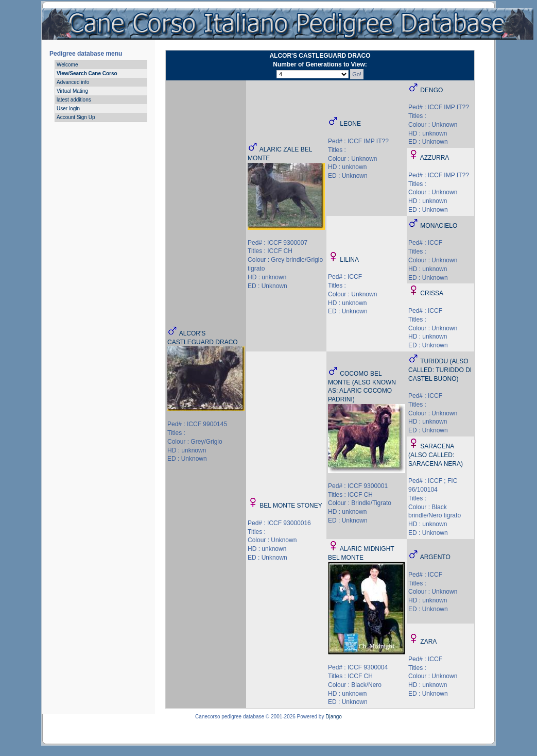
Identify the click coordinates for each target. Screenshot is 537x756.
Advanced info (73, 82)
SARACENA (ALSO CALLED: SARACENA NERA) (436, 455)
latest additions (74, 100)
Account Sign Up (76, 117)
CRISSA (432, 293)
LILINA (349, 260)
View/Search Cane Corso (87, 73)
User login (68, 108)
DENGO (431, 90)
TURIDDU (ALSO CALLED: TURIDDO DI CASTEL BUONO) (440, 370)
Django (334, 717)
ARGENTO (435, 557)
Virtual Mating (72, 91)
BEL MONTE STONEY (291, 506)
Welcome (67, 65)
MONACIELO (439, 226)
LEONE (350, 124)
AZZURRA (435, 158)
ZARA (428, 642)
